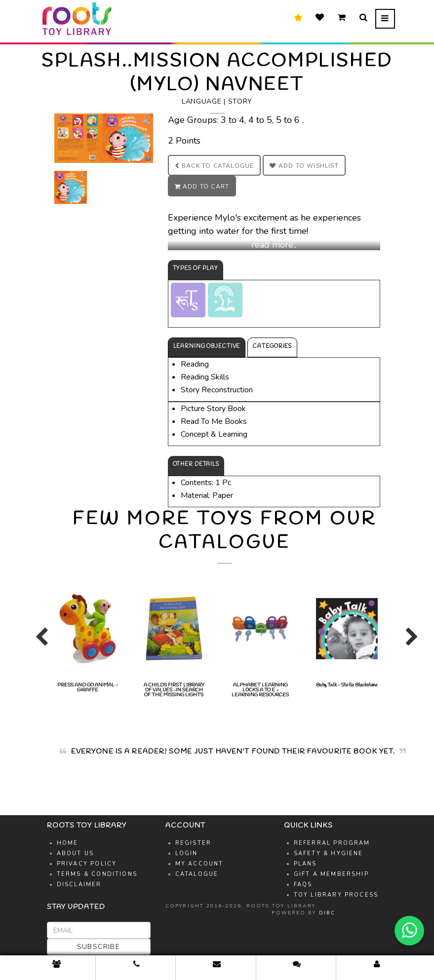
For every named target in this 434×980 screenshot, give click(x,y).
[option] (88, 636)
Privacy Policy (87, 864)
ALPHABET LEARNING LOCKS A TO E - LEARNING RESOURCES (260, 639)
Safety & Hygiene (329, 853)
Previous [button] (39, 641)
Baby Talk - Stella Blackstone (347, 634)
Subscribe (99, 947)
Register (194, 843)
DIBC (327, 913)
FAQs (303, 885)
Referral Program (332, 843)
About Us (76, 853)
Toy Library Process (336, 895)
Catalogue (197, 874)
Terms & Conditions (97, 874)
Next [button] (410, 641)
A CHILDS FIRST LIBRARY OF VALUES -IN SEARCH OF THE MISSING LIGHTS (174, 639)
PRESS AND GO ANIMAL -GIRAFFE (88, 636)
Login (187, 853)
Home (68, 843)
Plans (305, 864)
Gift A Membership (331, 874)
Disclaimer (79, 885)
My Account (199, 864)
